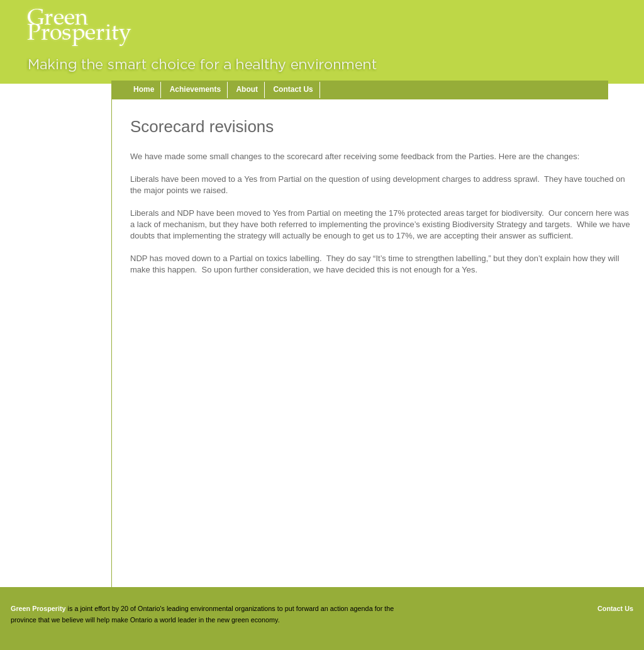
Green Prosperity (38, 608)
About (247, 89)
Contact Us (293, 89)
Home (144, 89)
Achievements (195, 89)
